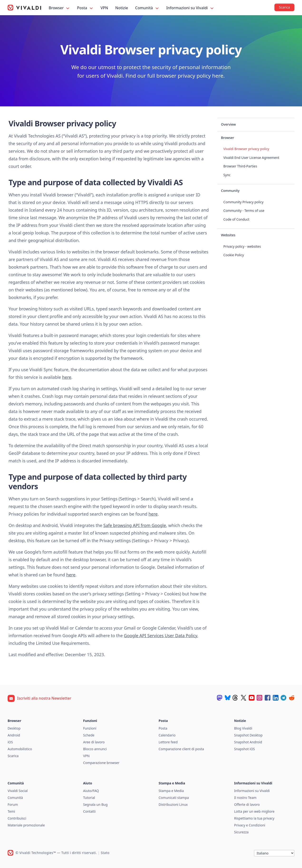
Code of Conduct (236, 219)
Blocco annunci (95, 749)
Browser (59, 8)
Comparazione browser (101, 763)
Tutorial (89, 798)
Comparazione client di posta (181, 749)
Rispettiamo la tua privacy (254, 818)
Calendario (167, 735)
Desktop (14, 728)
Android (14, 735)
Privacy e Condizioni (250, 825)
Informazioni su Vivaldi (190, 8)
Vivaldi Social (18, 791)
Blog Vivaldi (243, 728)
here (67, 377)
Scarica (13, 756)
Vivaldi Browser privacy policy (246, 149)
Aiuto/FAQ (91, 791)
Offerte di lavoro (247, 804)
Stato (105, 853)
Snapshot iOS (244, 749)
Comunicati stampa (174, 798)
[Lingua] (274, 853)
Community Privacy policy (243, 202)
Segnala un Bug (95, 804)
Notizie (122, 8)
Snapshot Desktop (248, 735)
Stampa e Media (171, 791)
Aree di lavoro (94, 742)
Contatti (89, 811)
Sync (227, 175)
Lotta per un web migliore (254, 811)
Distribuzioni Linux (173, 804)
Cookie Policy (234, 255)
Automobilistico (20, 749)
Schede (89, 735)
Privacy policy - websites (242, 246)
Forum (13, 804)
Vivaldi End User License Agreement (251, 158)
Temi (11, 811)
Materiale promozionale (26, 825)
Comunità (147, 8)
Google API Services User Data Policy (161, 636)
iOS (10, 742)
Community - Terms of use (244, 211)
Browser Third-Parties (240, 166)
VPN (104, 8)
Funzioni (90, 728)
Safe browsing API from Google (135, 525)
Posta (85, 8)
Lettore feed (168, 742)
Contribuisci (17, 818)
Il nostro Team (245, 798)
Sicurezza (241, 832)
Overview (228, 124)
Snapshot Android (248, 742)
